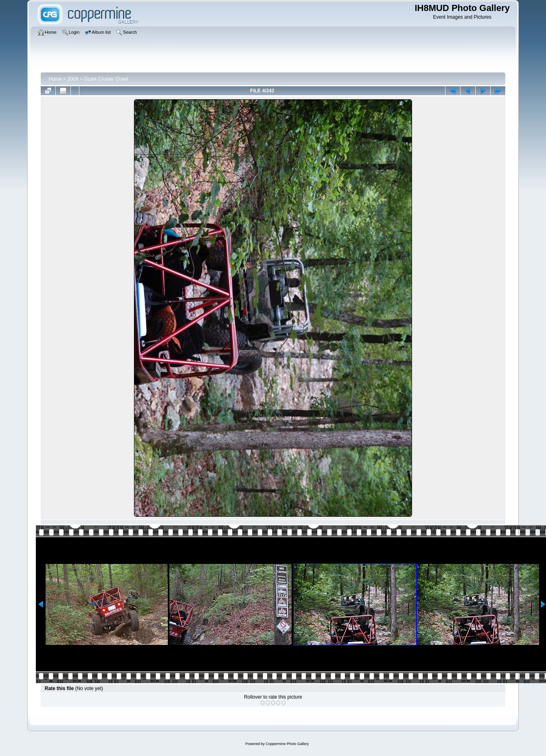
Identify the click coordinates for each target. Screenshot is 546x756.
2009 (73, 79)
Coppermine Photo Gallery (287, 744)
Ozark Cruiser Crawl (106, 79)
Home (55, 79)
